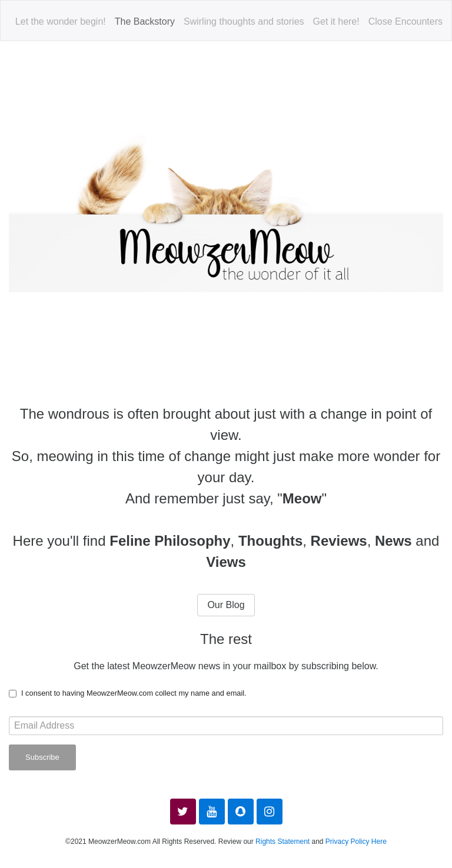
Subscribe (42, 757)
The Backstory (145, 21)
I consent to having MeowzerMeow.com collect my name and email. (134, 693)
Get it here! (336, 21)
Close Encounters (406, 21)
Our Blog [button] (226, 605)
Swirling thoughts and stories (244, 21)
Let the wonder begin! (61, 21)
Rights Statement (282, 842)
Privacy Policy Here (356, 842)
